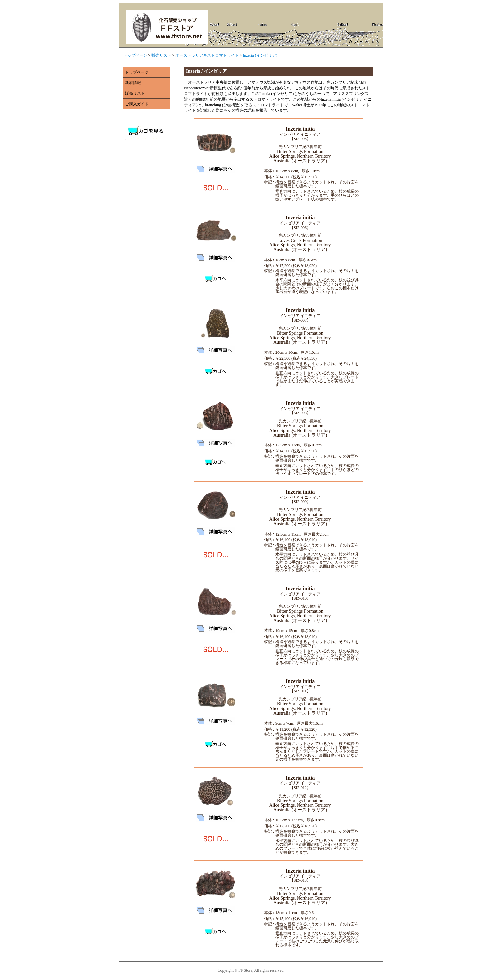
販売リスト (161, 55)
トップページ (135, 55)
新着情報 (133, 83)
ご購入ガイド (137, 104)
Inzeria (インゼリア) (260, 55)
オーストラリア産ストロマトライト (207, 55)
